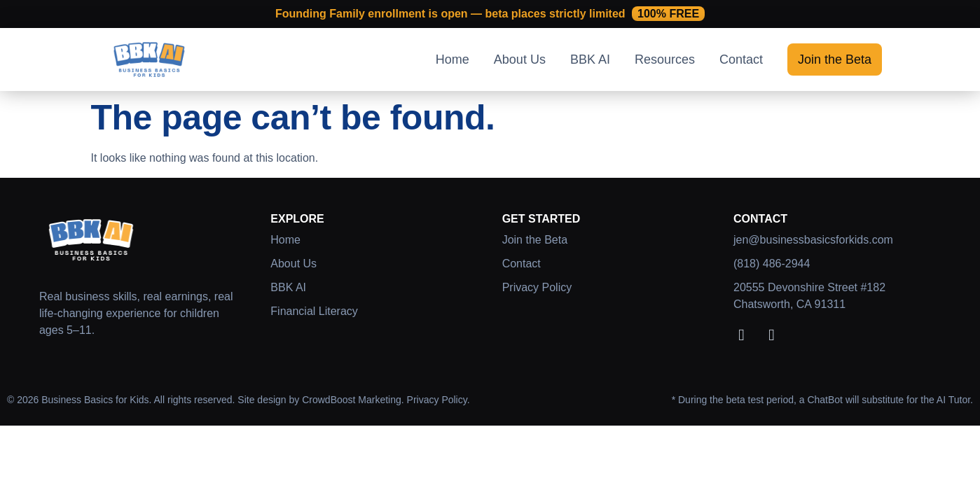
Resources (665, 59)
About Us (520, 59)
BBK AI (590, 59)
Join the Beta (835, 59)
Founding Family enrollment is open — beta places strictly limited (490, 14)
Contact (741, 59)
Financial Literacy (314, 311)
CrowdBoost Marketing (352, 400)
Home (453, 59)
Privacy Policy (537, 287)
